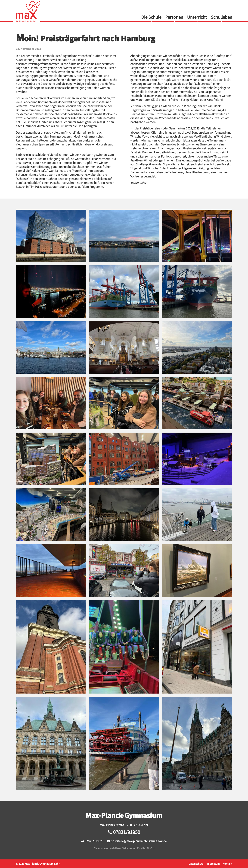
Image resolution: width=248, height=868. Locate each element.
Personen (174, 17)
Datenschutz (196, 864)
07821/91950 (127, 832)
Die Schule (151, 17)
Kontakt (227, 864)
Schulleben (222, 17)
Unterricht (197, 17)
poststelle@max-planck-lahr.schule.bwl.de (139, 841)
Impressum (213, 864)
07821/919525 (94, 841)
